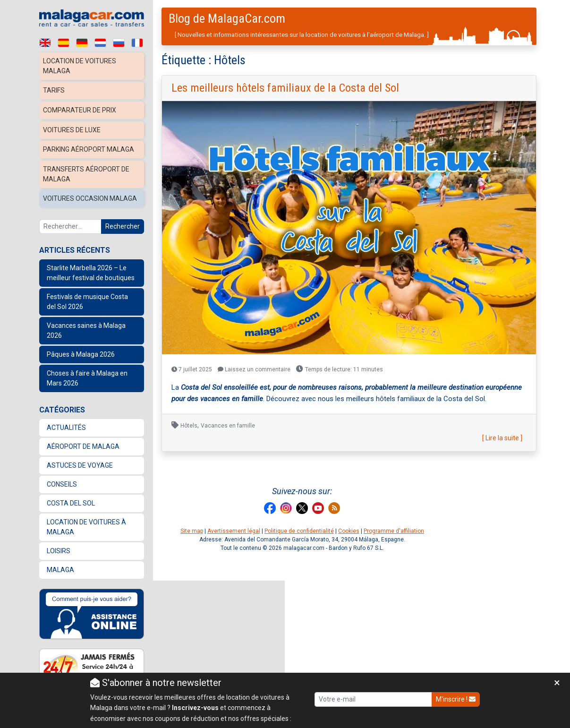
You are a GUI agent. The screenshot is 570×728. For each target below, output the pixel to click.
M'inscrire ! (456, 699)
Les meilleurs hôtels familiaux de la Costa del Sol (285, 88)
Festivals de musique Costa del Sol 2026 (87, 296)
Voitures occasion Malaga (91, 194)
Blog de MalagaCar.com (227, 18)
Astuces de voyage (80, 460)
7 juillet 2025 (192, 369)
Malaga (60, 565)
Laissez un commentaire (254, 369)
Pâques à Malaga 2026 (81, 349)
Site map (192, 531)
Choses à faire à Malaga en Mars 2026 (87, 373)
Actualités (66, 422)
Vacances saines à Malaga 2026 (86, 325)
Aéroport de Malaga (83, 441)
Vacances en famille (228, 426)
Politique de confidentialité (299, 531)
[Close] (557, 683)
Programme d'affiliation (394, 531)
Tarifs (54, 90)
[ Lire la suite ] (502, 438)
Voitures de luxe (73, 128)
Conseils (62, 479)
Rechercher (123, 221)
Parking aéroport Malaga (90, 146)
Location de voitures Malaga (81, 66)
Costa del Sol (71, 498)
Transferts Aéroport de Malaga (88, 170)
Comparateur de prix (81, 109)
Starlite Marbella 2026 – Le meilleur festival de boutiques (91, 268)
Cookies (349, 531)
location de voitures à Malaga (86, 522)
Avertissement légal (234, 531)
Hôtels (189, 426)
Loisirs (59, 546)
